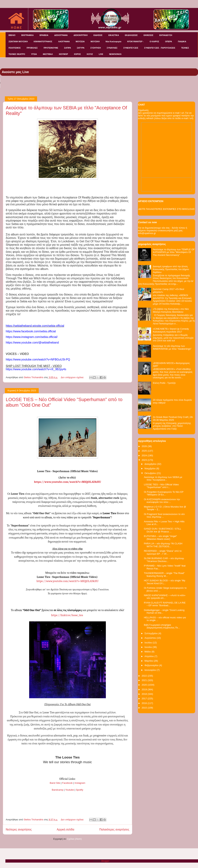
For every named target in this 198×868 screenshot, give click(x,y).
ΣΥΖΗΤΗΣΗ (96, 48)
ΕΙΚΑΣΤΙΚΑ (114, 35)
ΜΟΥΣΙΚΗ (95, 41)
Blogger (105, 861)
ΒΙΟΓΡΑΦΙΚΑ (27, 35)
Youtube (69, 790)
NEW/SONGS (115, 54)
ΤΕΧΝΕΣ (185, 48)
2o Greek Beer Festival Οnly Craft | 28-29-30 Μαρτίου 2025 (173, 418)
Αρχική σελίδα (65, 829)
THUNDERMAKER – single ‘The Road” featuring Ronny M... (164, 575)
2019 (145, 689)
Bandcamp (58, 790)
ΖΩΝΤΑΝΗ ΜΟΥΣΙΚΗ (18, 41)
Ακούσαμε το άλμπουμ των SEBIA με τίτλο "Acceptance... (163, 479)
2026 (145, 446)
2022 (145, 676)
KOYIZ (90, 54)
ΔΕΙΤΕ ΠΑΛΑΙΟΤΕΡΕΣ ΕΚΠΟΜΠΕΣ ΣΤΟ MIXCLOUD (166, 209)
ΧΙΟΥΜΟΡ (63, 54)
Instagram (80, 783)
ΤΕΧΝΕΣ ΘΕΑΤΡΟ (17, 54)
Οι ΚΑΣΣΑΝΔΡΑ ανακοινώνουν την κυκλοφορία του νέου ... (162, 501)
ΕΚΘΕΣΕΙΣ (148, 35)
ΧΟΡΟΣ (77, 54)
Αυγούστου (151, 638)
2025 (145, 451)
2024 (145, 455)
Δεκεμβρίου (151, 464)
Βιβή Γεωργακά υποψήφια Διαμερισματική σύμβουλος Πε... (162, 626)
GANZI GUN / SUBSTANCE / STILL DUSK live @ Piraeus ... (162, 530)
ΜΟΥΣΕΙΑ (80, 41)
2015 (145, 708)
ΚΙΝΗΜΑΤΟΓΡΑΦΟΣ (43, 41)
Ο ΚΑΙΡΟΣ (154, 41)
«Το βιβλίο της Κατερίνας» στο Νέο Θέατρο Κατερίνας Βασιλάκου (171, 310)
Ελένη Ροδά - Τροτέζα (164, 383)
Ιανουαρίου (151, 670)
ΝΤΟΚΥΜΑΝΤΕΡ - (135, 41)
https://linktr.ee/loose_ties (67, 615)
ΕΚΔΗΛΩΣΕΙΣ (131, 35)
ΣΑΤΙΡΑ (67, 48)
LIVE (101, 54)
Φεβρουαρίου (152, 665)
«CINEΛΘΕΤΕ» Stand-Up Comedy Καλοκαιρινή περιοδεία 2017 (171, 330)
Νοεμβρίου (150, 468)
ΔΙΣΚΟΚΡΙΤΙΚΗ (81, 35)
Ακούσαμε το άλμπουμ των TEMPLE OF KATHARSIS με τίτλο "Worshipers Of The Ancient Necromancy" (174, 252)
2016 (145, 703)
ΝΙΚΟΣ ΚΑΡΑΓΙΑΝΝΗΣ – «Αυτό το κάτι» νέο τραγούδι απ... (165, 597)
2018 (145, 694)
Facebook (67, 783)
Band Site (55, 783)
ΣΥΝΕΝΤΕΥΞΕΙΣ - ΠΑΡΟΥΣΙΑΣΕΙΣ (160, 48)
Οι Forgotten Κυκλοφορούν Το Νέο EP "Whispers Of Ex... (164, 493)
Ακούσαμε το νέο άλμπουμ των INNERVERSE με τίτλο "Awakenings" (172, 347)
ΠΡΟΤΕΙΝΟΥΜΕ (51, 48)
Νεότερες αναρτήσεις (19, 829)
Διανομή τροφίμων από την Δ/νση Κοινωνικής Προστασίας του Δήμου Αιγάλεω (171, 269)
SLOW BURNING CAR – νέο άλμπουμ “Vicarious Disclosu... (164, 560)
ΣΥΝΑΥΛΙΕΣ (112, 48)
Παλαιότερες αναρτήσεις (114, 829)
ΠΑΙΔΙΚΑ (182, 41)
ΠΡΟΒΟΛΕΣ (32, 48)
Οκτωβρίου (151, 473)
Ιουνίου (149, 647)
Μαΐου (148, 652)
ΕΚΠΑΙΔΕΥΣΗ (166, 35)
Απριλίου (149, 656)
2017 (145, 698)
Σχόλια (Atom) (74, 839)
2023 (145, 460)
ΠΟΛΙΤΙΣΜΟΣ (15, 48)
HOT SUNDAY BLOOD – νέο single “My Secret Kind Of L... (165, 582)
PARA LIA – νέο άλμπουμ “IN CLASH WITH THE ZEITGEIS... (163, 545)
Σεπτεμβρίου (151, 633)
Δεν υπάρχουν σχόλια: (73, 377)
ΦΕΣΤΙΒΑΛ (48, 54)
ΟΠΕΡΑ (168, 41)
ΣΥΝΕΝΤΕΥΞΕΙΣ (131, 48)
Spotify (79, 790)
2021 (145, 680)
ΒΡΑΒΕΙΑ (44, 35)
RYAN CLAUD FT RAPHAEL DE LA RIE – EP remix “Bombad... (165, 604)
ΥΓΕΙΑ (34, 54)
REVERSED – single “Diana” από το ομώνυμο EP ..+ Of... (163, 552)
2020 (145, 685)
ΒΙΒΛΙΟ (12, 35)
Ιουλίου (149, 643)
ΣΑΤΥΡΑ (81, 48)
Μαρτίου (149, 661)
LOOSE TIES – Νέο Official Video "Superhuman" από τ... (161, 486)
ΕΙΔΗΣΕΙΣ (98, 35)
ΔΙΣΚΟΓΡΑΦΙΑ (61, 35)
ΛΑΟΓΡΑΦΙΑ (64, 41)
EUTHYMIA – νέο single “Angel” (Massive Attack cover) (160, 538)
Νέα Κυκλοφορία (113, 41)
